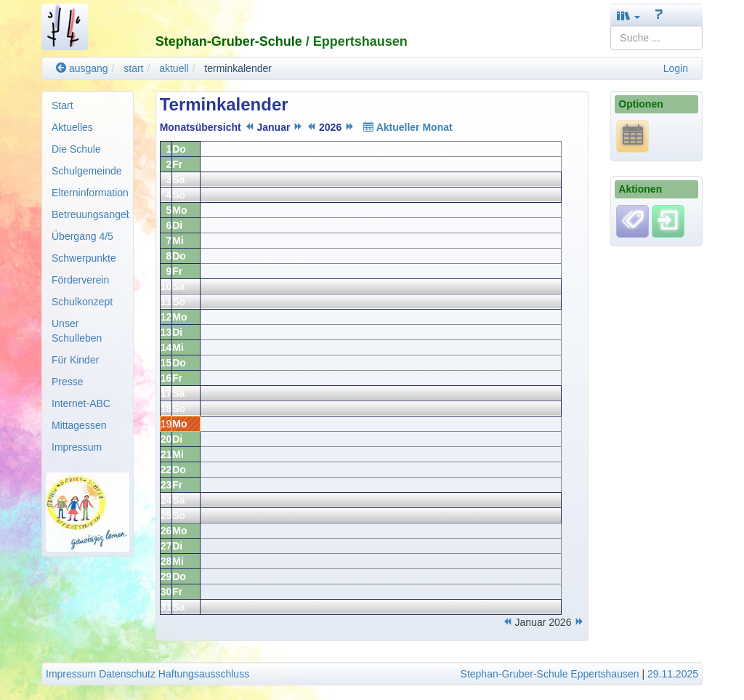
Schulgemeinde (87, 171)
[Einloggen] (668, 220)
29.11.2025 (673, 674)
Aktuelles (72, 127)
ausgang (82, 68)
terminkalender (238, 68)
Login (676, 68)
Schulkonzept (82, 302)
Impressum (77, 447)
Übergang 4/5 (82, 236)
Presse (68, 382)
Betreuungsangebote (90, 214)
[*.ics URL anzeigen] (632, 136)
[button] (628, 16)
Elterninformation (90, 193)
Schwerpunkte (84, 258)
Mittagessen (79, 425)
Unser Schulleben (77, 331)
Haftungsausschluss (204, 674)
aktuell (174, 68)
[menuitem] (88, 105)
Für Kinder (75, 360)
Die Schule (76, 149)
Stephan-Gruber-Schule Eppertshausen (550, 674)
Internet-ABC (81, 403)
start (133, 68)
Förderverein (80, 280)
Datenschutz (127, 674)
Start (62, 105)
